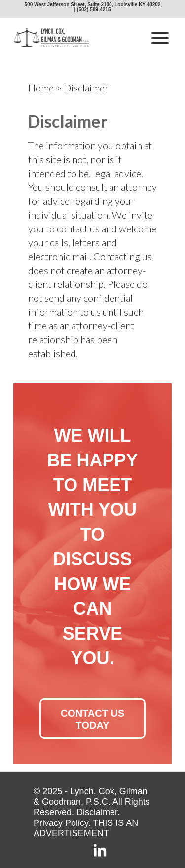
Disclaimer (97, 812)
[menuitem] (160, 38)
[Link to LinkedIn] (100, 852)
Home (41, 88)
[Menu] (160, 38)
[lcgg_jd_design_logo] (77, 38)
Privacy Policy (61, 823)
